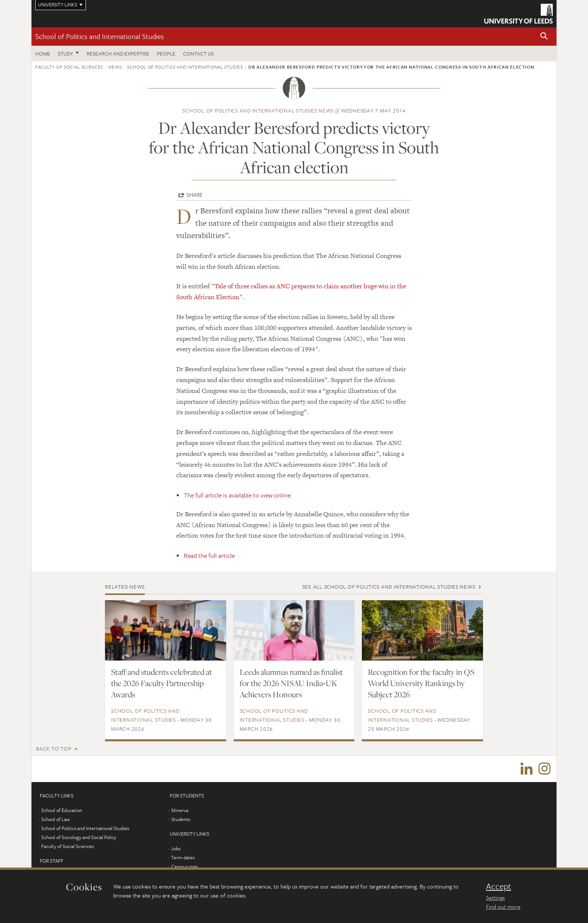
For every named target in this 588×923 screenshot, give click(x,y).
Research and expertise (118, 53)
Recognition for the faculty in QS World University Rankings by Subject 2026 (421, 683)
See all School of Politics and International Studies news (389, 587)
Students (181, 819)
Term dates (183, 857)
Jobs (176, 848)
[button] (544, 37)
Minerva (180, 810)
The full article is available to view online (237, 495)
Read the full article (209, 555)
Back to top (54, 748)
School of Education (62, 810)
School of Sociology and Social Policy (79, 837)
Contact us (198, 53)
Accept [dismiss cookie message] (499, 886)
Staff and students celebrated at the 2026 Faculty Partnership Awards (161, 683)
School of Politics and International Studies (100, 36)
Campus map (185, 866)
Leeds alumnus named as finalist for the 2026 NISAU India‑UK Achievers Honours (291, 683)
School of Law (55, 819)
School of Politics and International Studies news (258, 110)
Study (65, 53)
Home (43, 53)
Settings (495, 898)
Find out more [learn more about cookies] (503, 907)
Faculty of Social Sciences (69, 67)
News (115, 67)
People (166, 53)
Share (194, 195)
